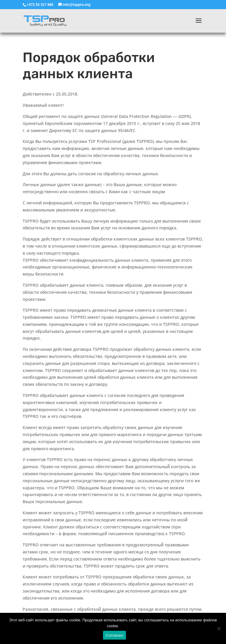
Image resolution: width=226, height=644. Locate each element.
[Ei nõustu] (219, 628)
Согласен (115, 635)
